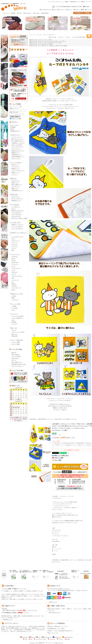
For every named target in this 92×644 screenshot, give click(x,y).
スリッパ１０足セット (17, 227)
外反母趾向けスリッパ (17, 190)
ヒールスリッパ (16, 167)
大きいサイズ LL (16, 158)
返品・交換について (17, 362)
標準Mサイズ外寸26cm (17, 211)
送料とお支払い (27, 13)
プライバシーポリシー (17, 366)
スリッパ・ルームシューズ (43, 41)
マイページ (61, 37)
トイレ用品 (14, 308)
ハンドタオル (59, 43)
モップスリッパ (16, 186)
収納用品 (14, 322)
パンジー (60, 639)
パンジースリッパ (16, 288)
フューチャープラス (40, 639)
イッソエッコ (15, 280)
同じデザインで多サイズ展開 (19, 218)
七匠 (13, 278)
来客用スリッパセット (17, 225)
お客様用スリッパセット (18, 143)
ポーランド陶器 (16, 342)
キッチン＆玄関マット (17, 318)
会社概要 (13, 13)
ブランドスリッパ (16, 149)
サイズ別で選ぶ (15, 205)
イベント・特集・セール (43, 46)
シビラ (13, 270)
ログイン (14, 360)
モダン (13, 239)
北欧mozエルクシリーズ (18, 151)
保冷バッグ (14, 334)
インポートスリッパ (17, 137)
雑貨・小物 (14, 328)
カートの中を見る (16, 356)
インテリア (14, 324)
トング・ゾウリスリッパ (18, 171)
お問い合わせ (36, 13)
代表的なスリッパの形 (17, 294)
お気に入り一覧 (52, 37)
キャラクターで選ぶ (54, 41)
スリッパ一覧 (14, 125)
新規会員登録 (45, 13)
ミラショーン (15, 264)
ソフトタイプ (15, 300)
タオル (13, 310)
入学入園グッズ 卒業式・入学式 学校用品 (58, 46)
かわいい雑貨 (50, 44)
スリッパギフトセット (17, 147)
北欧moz (14, 284)
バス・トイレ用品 (16, 304)
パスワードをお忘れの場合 (79, 37)
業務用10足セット (16, 131)
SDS (13, 282)
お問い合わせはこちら (55, 612)
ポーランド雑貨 (16, 344)
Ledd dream (24, 637)
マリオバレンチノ (16, 268)
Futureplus (14, 286)
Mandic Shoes (15, 262)
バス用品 (14, 306)
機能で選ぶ (14, 178)
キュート (14, 248)
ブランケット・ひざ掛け (18, 332)
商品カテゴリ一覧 (33, 40)
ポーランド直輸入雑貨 (17, 340)
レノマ (13, 266)
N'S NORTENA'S (67, 637)
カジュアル (14, 246)
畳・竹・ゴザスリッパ (17, 199)
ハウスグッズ (14, 314)
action (38, 637)
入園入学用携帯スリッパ (18, 157)
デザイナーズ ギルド (17, 276)
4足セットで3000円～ (17, 145)
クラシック (14, 243)
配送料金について (7, 619)
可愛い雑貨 (14, 336)
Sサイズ (14, 209)
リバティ (14, 274)
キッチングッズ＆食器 (17, 316)
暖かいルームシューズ (17, 139)
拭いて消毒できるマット (18, 141)
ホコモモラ (14, 272)
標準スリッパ (15, 165)
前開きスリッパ (16, 172)
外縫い (13, 298)
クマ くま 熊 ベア (62, 41)
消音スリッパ (15, 183)
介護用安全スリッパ (17, 155)
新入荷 (13, 129)
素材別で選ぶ (14, 194)
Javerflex (14, 260)
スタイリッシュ (16, 241)
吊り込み (14, 296)
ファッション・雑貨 (42, 44)
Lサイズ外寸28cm (16, 213)
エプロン (14, 330)
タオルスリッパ (16, 197)
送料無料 (13, 127)
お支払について (52, 602)
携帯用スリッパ (16, 153)
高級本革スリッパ (16, 201)
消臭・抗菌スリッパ (17, 185)
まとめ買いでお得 (16, 222)
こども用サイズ (16, 207)
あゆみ (13, 290)
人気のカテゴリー (16, 135)
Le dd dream (15, 257)
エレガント (14, 245)
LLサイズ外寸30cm (17, 215)
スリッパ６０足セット (17, 229)
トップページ (5, 13)
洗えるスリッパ (16, 181)
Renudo (13, 259)
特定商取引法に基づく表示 (19, 364)
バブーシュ (14, 174)
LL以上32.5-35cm (16, 216)
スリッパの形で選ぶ (16, 163)
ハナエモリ (51, 639)
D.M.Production (47, 637)
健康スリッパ (15, 188)
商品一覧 (19, 13)
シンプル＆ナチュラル (17, 237)
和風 (13, 250)
